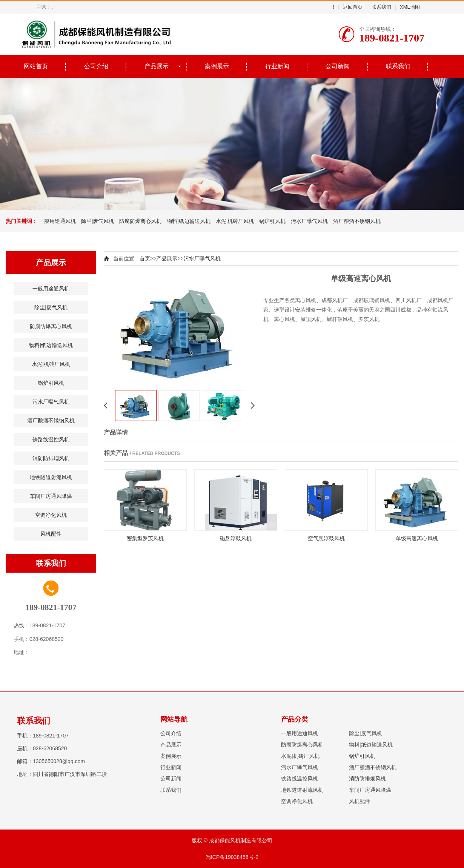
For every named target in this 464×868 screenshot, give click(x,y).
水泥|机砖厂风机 (235, 221)
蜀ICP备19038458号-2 (232, 857)
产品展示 (157, 66)
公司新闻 (338, 66)
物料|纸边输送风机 (189, 221)
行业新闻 (277, 66)
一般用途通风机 (57, 221)
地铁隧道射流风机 (51, 477)
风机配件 (51, 534)
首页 (145, 258)
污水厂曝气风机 (309, 221)
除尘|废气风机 (98, 221)
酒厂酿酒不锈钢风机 (357, 221)
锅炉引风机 (272, 221)
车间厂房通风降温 (51, 496)
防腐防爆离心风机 (140, 221)
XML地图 (410, 7)
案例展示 (217, 66)
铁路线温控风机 (51, 439)
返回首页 (353, 7)
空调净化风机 (51, 515)
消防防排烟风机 (51, 458)
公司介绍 (96, 66)
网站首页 (36, 66)
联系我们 (381, 7)
